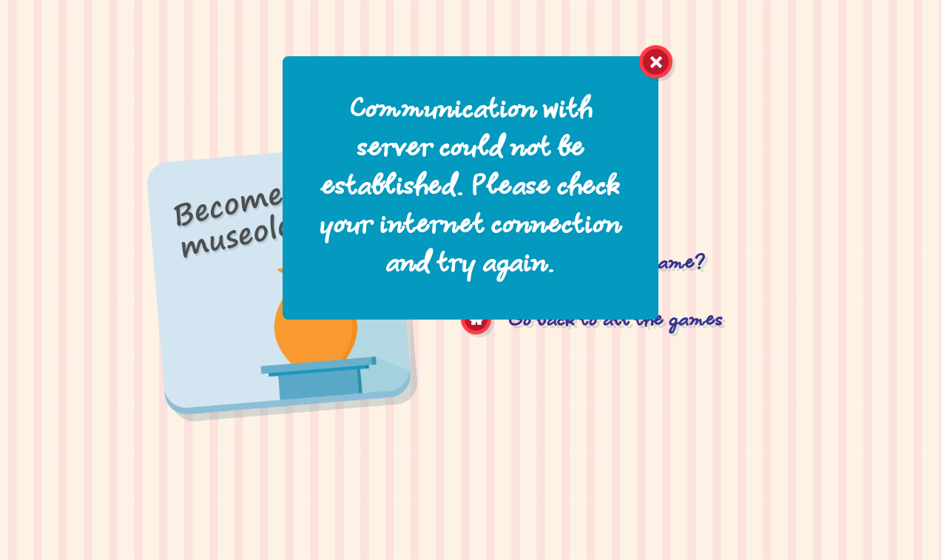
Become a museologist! (281, 338)
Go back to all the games (616, 321)
